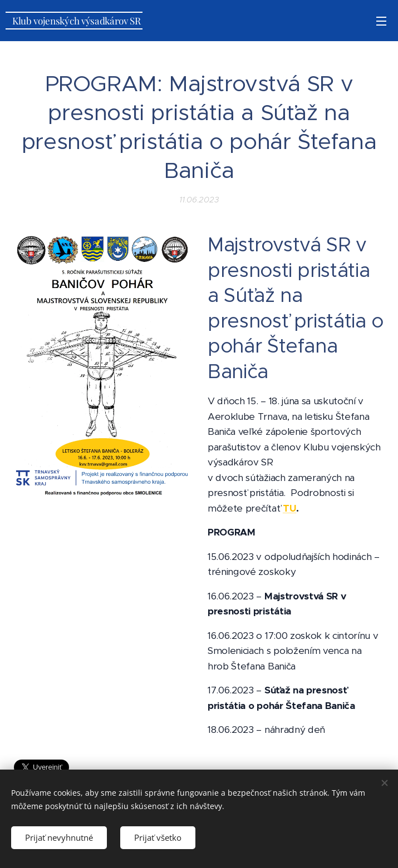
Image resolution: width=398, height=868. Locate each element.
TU (289, 508)
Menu (381, 21)
